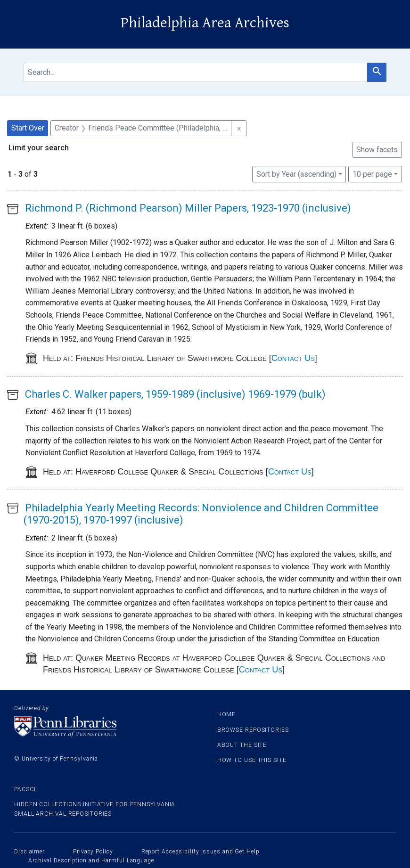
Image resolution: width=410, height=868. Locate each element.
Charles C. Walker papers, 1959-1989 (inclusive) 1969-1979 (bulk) (175, 394)
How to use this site (252, 760)
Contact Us (293, 358)
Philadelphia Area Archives (205, 23)
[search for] (195, 72)
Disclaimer (29, 852)
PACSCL (25, 789)
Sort (296, 174)
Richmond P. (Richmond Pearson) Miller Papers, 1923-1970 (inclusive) (188, 208)
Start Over (28, 128)
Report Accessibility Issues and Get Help (201, 852)
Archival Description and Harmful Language (91, 860)
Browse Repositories (253, 730)
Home (227, 714)
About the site (242, 745)
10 (372, 173)
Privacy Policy (93, 852)
